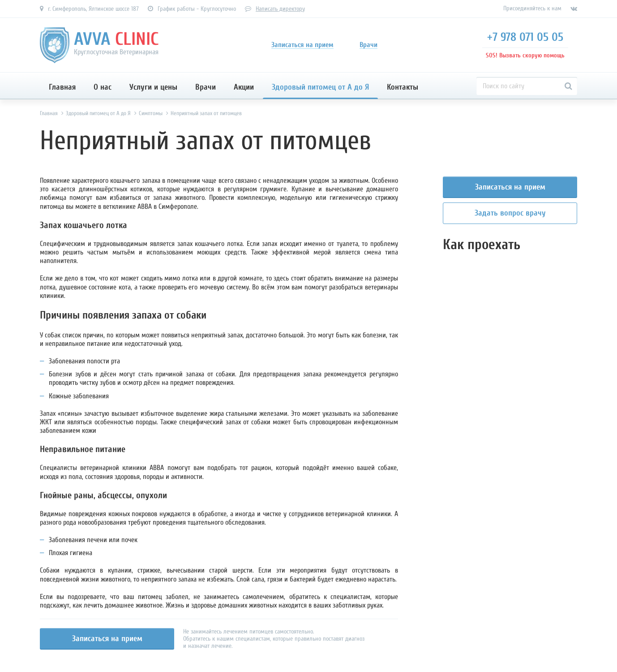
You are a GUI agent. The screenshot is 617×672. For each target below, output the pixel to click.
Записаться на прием (107, 639)
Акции (244, 87)
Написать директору (280, 9)
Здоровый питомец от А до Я (320, 87)
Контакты (403, 87)
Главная (62, 87)
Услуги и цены (153, 87)
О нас (103, 87)
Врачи (206, 87)
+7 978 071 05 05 (525, 37)
